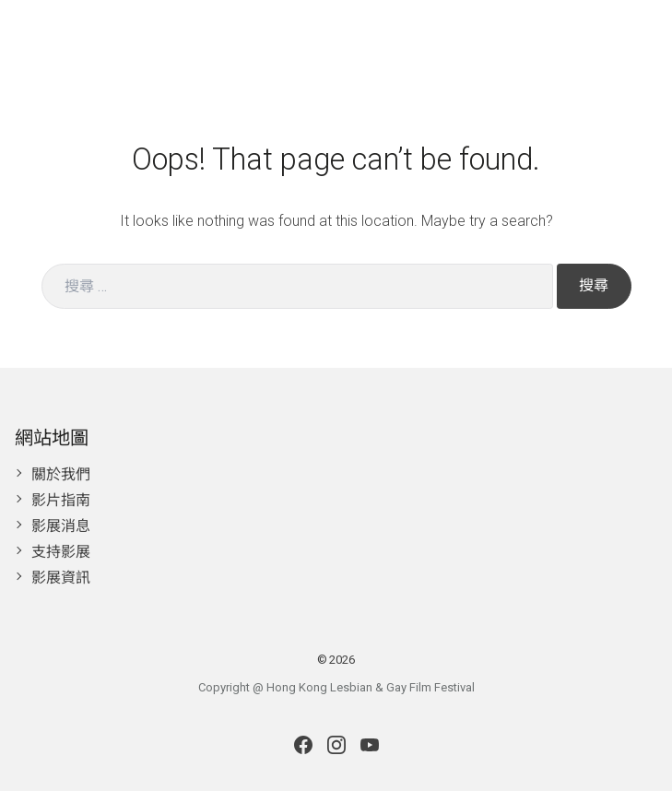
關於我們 (61, 474)
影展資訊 (61, 578)
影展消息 (61, 526)
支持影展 (61, 552)
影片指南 (61, 500)
